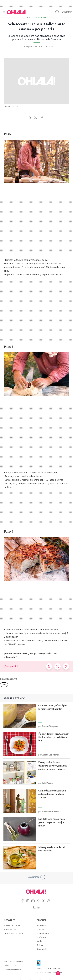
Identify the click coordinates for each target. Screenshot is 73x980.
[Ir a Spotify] (50, 903)
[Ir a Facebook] (23, 903)
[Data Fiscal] (39, 964)
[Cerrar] (58, 973)
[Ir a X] (44, 903)
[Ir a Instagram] (29, 903)
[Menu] (4, 12)
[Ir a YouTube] (34, 903)
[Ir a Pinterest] (39, 903)
